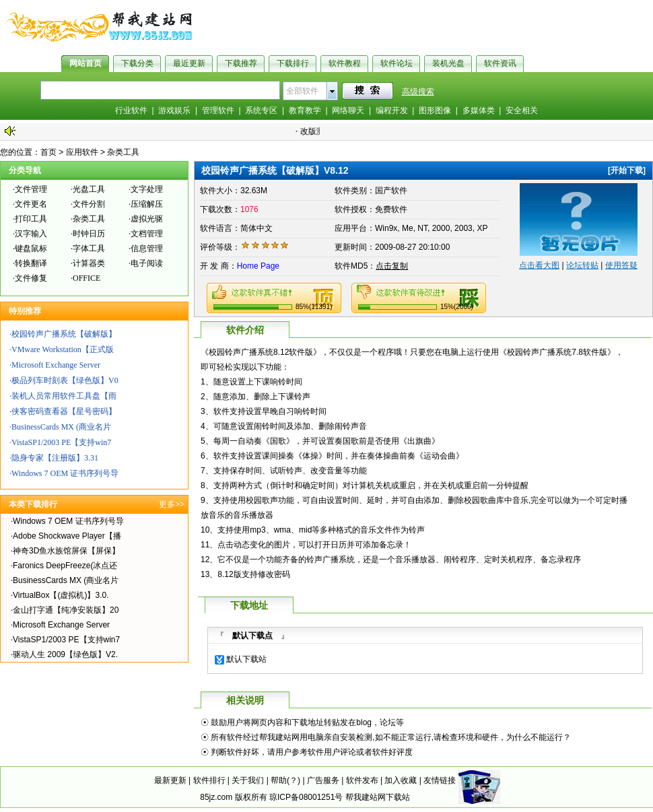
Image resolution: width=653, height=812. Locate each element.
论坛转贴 (582, 265)
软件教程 (345, 63)
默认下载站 (246, 659)
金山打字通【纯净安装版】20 (66, 610)
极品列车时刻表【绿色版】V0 (65, 380)
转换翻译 (31, 263)
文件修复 (31, 278)
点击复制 (392, 266)
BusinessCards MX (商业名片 (61, 427)
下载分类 (137, 63)
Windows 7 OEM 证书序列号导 (65, 473)
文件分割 (89, 204)
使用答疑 (621, 265)
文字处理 (147, 189)
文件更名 (31, 204)
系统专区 (261, 110)
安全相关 (522, 110)
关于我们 (248, 780)
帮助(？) (285, 780)
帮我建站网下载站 (378, 797)
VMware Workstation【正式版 (63, 349)
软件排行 (209, 780)
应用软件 (82, 152)
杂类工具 (123, 152)
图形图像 (435, 110)
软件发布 (362, 780)
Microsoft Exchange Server (56, 365)
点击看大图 (539, 265)
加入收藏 (401, 780)
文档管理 (147, 234)
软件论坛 (397, 63)
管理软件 (218, 110)
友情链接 (440, 780)
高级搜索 (418, 92)
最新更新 (170, 780)
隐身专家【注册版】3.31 (55, 458)
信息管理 (147, 248)
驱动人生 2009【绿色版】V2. (65, 654)
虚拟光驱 (147, 219)
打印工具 (31, 219)
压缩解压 (147, 204)
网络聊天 (348, 110)
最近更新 (189, 63)
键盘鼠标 (31, 248)
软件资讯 (500, 63)
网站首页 (85, 63)
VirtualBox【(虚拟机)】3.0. (61, 595)
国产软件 (391, 191)
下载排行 (293, 63)
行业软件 (131, 110)
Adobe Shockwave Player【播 (67, 536)
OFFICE (87, 278)
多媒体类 (479, 110)
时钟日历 (89, 234)
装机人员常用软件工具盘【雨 (64, 396)
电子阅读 (147, 263)
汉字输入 (31, 234)
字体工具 (89, 248)
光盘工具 (89, 189)
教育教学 (305, 110)
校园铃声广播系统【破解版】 (64, 334)
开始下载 (627, 170)
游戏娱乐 (174, 110)
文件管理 (31, 189)
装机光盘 (448, 63)
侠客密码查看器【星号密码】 (64, 411)
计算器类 (89, 263)
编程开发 (392, 110)
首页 (48, 152)
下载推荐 (241, 63)
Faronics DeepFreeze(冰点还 (65, 566)
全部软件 (302, 91)
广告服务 (323, 780)
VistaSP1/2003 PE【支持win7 (61, 442)
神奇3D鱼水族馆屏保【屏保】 (66, 551)
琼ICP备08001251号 (306, 797)
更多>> (172, 504)
